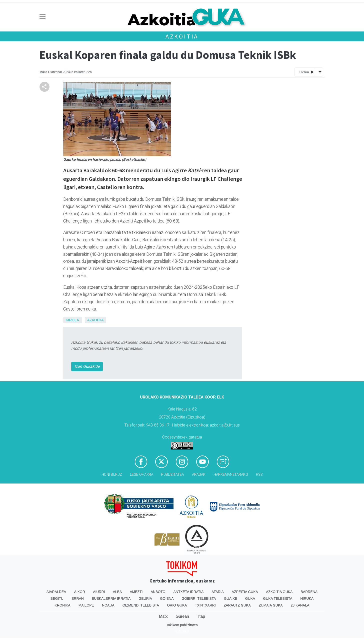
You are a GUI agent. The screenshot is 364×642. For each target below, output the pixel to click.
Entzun (306, 72)
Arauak (199, 475)
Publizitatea (173, 475)
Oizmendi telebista (141, 605)
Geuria (145, 598)
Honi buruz (112, 475)
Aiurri (99, 592)
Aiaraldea (56, 592)
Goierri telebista (199, 598)
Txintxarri (205, 605)
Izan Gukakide (87, 366)
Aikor (79, 592)
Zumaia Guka (271, 605)
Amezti (136, 592)
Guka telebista (278, 598)
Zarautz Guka (237, 605)
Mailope (86, 605)
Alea (117, 592)
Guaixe (231, 598)
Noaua (108, 605)
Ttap (201, 616)
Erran (78, 598)
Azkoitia (182, 36)
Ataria (218, 592)
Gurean (182, 616)
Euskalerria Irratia (111, 598)
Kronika (63, 605)
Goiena (167, 598)
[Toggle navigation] (43, 17)
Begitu (57, 598)
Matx (163, 616)
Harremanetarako (231, 475)
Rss (259, 475)
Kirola (72, 320)
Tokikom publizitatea (182, 625)
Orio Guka (177, 605)
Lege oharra (142, 475)
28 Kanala (300, 605)
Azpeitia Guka (245, 592)
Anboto (158, 592)
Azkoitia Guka (279, 592)
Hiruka (307, 598)
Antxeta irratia (189, 592)
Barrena (309, 592)
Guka (250, 598)
